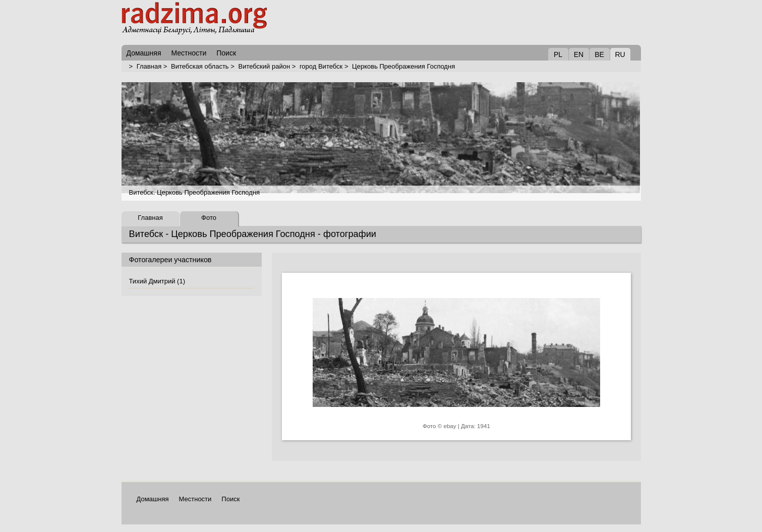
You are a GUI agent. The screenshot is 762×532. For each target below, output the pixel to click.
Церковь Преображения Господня (403, 66)
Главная (149, 66)
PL (558, 54)
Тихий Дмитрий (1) (157, 281)
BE (599, 54)
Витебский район (264, 66)
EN (579, 54)
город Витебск (321, 66)
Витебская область (200, 66)
